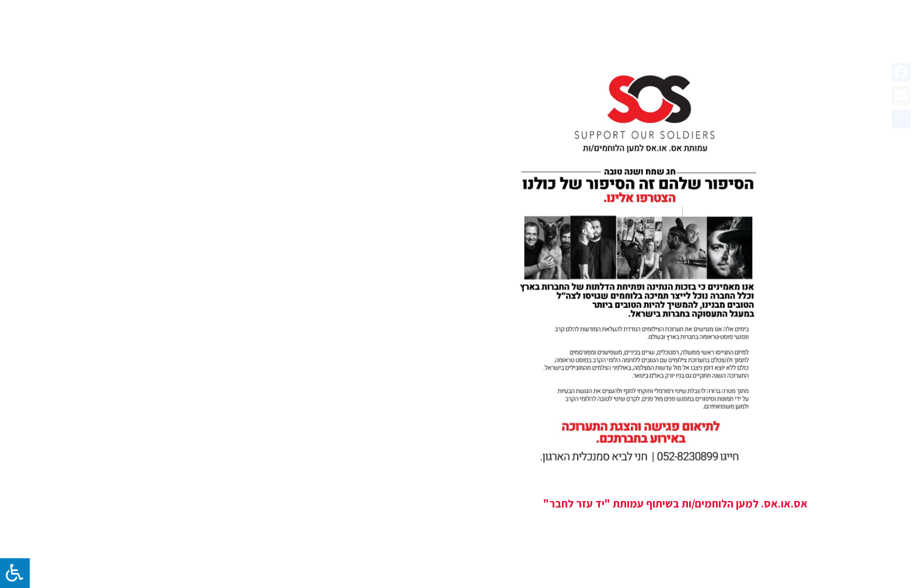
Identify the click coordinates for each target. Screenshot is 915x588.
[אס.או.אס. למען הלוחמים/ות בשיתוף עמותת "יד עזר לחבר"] (641, 268)
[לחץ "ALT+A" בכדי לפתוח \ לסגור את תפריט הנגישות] (15, 573)
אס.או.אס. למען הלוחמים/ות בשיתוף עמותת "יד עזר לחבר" (675, 503)
